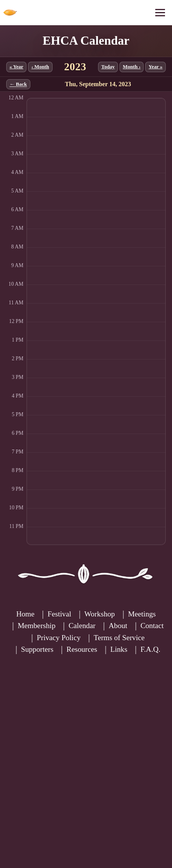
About (118, 626)
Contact (152, 626)
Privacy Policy (59, 638)
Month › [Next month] (132, 67)
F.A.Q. (150, 649)
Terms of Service (119, 638)
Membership (37, 626)
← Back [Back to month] (18, 84)
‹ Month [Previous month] (40, 67)
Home (25, 614)
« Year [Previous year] (16, 67)
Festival (59, 614)
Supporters (37, 649)
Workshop (100, 614)
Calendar (82, 626)
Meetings (142, 614)
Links (119, 649)
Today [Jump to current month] (108, 67)
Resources (82, 649)
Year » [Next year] (156, 67)
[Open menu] (160, 13)
